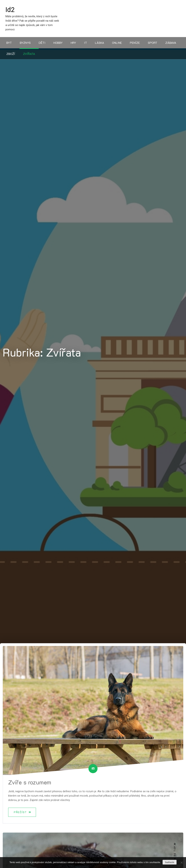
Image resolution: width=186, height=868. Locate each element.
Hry (73, 43)
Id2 (10, 10)
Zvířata (29, 54)
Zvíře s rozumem (30, 782)
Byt (9, 43)
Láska (100, 43)
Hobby (58, 43)
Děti (42, 43)
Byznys (25, 43)
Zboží (11, 54)
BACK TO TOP (175, 854)
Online (117, 43)
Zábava (171, 43)
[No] (181, 863)
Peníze (135, 43)
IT (86, 43)
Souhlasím (170, 862)
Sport (153, 43)
